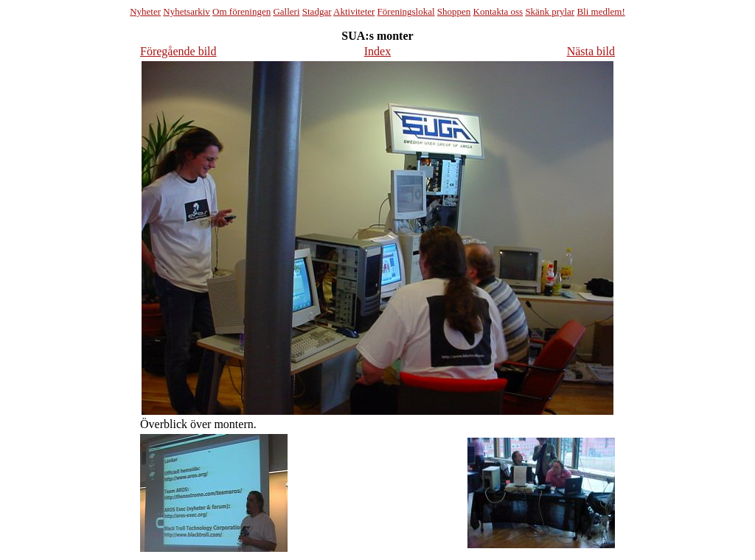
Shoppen (454, 11)
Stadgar (317, 11)
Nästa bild (591, 51)
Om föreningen (241, 11)
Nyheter (145, 11)
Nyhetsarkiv (187, 11)
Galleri (286, 11)
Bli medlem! (601, 11)
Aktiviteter (354, 11)
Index (377, 51)
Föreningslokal (406, 11)
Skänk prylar (550, 11)
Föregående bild (178, 51)
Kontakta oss (498, 11)
